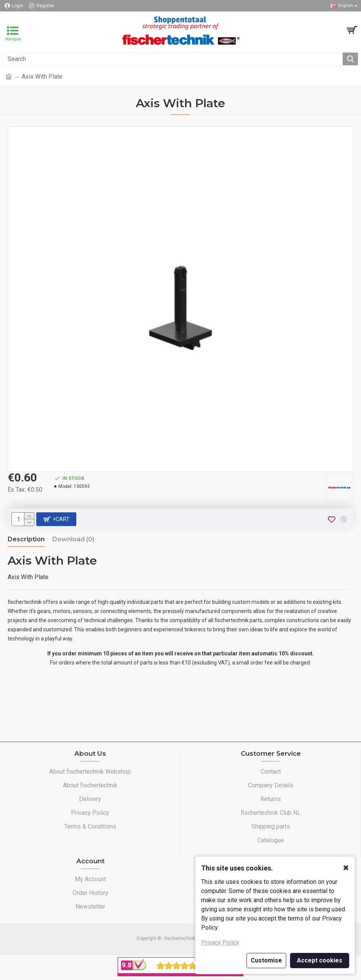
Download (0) (73, 539)
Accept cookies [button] (320, 960)
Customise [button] (266, 960)
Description (26, 539)
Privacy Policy (220, 942)
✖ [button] (346, 868)
